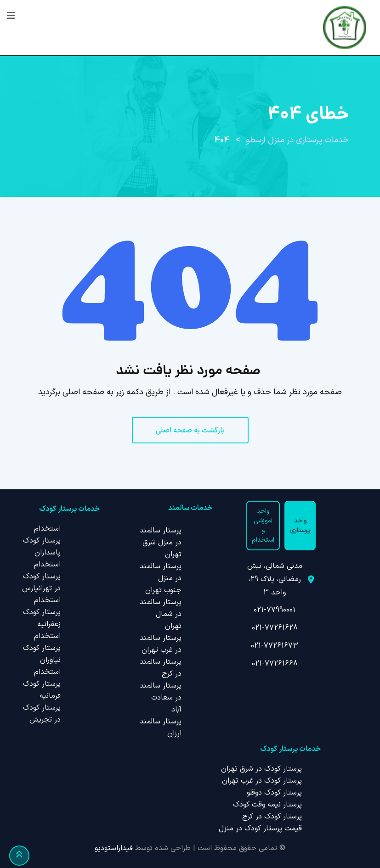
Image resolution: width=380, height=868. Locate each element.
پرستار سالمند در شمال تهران (161, 614)
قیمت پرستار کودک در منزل (260, 829)
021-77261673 (275, 646)
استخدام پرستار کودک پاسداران (42, 541)
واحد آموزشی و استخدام (263, 526)
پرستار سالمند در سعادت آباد (161, 698)
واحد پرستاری (300, 526)
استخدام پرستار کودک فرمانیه (42, 684)
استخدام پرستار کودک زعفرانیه (42, 612)
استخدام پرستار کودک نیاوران (42, 648)
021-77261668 (275, 664)
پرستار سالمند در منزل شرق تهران (161, 543)
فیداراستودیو (114, 848)
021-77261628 (275, 628)
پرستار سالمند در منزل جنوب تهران (161, 578)
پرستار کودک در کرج (272, 817)
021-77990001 (275, 610)
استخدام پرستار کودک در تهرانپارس (41, 577)
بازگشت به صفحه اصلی (190, 431)
